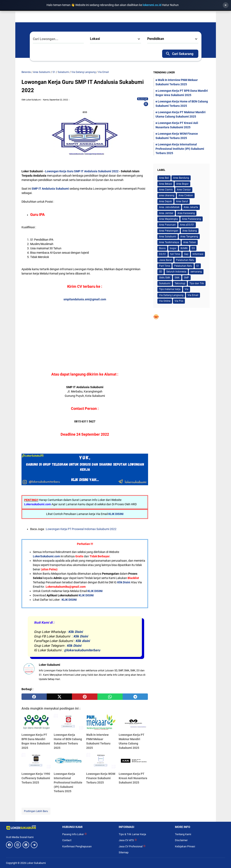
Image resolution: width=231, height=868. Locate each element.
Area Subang (190, 231)
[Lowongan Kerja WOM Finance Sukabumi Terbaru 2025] (101, 761)
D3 (193, 248)
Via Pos (179, 301)
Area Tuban (190, 242)
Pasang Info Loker (75, 834)
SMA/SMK (165, 278)
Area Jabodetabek (169, 207)
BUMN (184, 248)
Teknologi (180, 283)
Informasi (198, 254)
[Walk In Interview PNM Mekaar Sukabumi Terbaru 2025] (101, 722)
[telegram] (135, 697)
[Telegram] (34, 845)
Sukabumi (165, 283)
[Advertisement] (85, 331)
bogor (173, 248)
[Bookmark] (146, 104)
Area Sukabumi (168, 237)
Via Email (193, 295)
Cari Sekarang (179, 54)
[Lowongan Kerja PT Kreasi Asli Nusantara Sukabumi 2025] (133, 761)
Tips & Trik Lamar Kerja (132, 834)
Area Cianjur (184, 190)
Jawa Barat (165, 260)
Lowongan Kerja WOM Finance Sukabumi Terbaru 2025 (101, 778)
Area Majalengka (168, 219)
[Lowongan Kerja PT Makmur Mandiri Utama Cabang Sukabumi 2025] (133, 722)
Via (187, 289)
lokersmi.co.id (152, 5)
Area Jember (166, 213)
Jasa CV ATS (128, 840)
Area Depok (165, 201)
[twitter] (59, 697)
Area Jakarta (191, 207)
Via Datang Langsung (171, 295)
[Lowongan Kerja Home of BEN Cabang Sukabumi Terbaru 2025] (68, 722)
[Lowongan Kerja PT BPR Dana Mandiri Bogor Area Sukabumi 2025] (36, 722)
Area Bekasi (166, 184)
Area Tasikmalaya (169, 242)
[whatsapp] (110, 697)
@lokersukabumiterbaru (82, 650)
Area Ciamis (166, 190)
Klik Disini (124, 582)
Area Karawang (186, 213)
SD (161, 272)
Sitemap (124, 852)
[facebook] (34, 697)
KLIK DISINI (116, 514)
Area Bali (164, 178)
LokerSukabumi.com (46, 556)
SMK (177, 278)
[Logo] (31, 828)
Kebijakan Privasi (185, 846)
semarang (196, 272)
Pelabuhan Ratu (183, 266)
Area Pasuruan (167, 225)
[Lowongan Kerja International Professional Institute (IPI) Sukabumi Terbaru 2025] (68, 761)
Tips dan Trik (197, 283)
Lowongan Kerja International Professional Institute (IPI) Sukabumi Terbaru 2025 (68, 782)
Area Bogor (182, 184)
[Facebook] (9, 845)
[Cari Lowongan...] (58, 39)
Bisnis (162, 248)
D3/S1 (163, 254)
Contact (67, 840)
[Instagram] (18, 845)
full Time (175, 254)
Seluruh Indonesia (176, 272)
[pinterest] (85, 697)
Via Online (165, 301)
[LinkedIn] (26, 845)
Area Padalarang (192, 219)
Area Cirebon (186, 195)
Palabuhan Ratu (185, 260)
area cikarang (167, 195)
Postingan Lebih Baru (36, 811)
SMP (186, 278)
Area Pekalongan (169, 231)
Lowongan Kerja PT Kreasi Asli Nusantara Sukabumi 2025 (133, 778)
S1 (198, 266)
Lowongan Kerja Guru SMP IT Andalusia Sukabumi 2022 (82, 171)
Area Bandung (181, 178)
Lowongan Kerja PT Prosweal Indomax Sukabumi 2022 (81, 529)
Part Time (165, 266)
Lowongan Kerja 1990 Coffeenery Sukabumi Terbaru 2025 (36, 778)
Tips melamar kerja (170, 289)
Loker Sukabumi (36, 863)
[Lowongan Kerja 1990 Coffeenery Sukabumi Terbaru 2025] (36, 761)
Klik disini (83, 641)
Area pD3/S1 (187, 225)
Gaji (186, 254)
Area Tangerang (189, 237)
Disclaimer (181, 840)
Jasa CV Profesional (132, 846)
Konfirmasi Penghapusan (77, 846)
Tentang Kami (183, 834)
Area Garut (182, 201)
